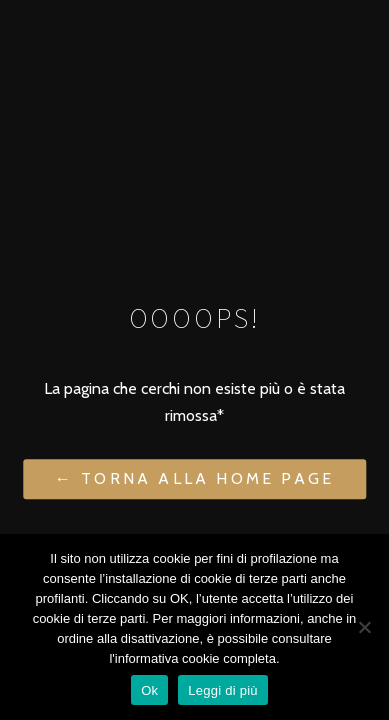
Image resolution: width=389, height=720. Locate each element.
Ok (149, 690)
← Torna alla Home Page (194, 479)
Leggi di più (223, 690)
